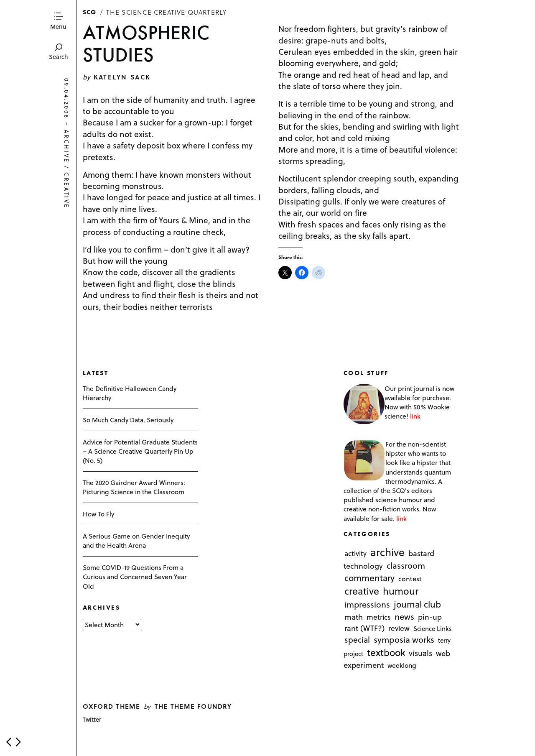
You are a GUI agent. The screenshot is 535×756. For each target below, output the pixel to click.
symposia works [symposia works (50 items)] (404, 640)
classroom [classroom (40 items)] (406, 566)
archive (67, 147)
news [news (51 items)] (404, 617)
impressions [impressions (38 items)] (367, 604)
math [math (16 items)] (354, 617)
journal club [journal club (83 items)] (417, 604)
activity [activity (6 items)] (355, 554)
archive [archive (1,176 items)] (387, 552)
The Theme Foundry (193, 706)
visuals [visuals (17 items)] (420, 653)
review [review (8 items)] (399, 628)
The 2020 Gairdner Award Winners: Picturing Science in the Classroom (134, 487)
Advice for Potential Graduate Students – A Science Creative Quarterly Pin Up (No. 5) (140, 451)
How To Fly (98, 514)
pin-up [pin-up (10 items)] (430, 617)
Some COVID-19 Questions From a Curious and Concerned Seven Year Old (135, 576)
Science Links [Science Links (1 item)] (433, 629)
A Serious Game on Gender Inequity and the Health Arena (136, 540)
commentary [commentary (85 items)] (369, 578)
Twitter (92, 719)
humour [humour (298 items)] (401, 591)
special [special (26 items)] (357, 640)
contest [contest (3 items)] (410, 578)
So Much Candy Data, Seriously (128, 420)
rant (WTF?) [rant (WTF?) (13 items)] (364, 628)
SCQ (90, 12)
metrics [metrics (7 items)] (379, 617)
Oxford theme (111, 706)
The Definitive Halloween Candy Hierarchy (130, 393)
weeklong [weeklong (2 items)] (402, 665)
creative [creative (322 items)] (362, 591)
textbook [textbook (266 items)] (386, 653)
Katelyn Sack (122, 77)
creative (67, 191)
